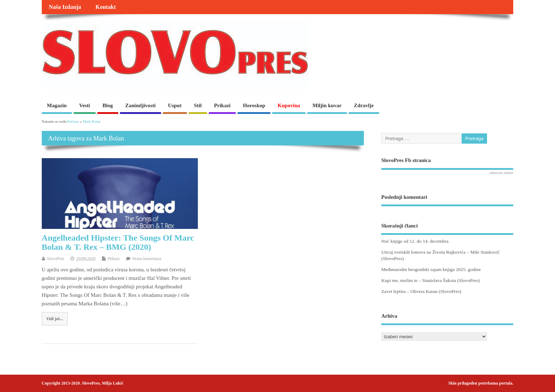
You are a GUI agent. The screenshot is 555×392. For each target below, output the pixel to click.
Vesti (84, 105)
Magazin (57, 105)
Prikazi (222, 105)
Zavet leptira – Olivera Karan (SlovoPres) (421, 291)
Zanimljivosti (141, 105)
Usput (175, 105)
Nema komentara (147, 259)
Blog (108, 105)
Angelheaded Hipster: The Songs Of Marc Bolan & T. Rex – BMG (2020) (118, 242)
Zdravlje (364, 105)
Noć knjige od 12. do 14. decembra (415, 241)
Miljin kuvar (327, 105)
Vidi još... (54, 319)
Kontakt (106, 7)
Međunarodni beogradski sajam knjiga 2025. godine (431, 269)
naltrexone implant (502, 173)
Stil (198, 105)
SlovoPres (56, 259)
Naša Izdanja (65, 7)
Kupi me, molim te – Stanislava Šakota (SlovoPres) (430, 280)
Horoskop (254, 105)
